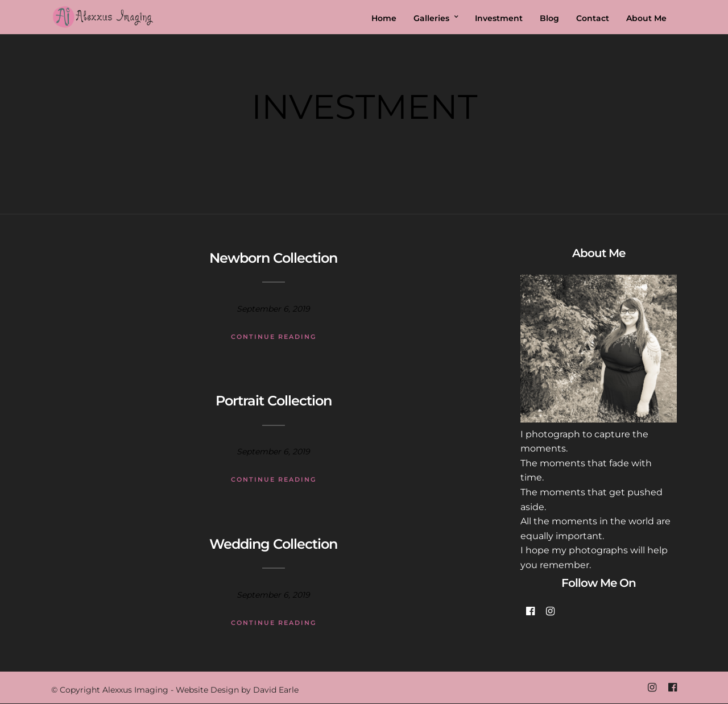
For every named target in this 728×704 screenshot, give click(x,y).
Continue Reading (274, 337)
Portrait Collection (274, 401)
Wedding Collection (273, 544)
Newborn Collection (273, 258)
